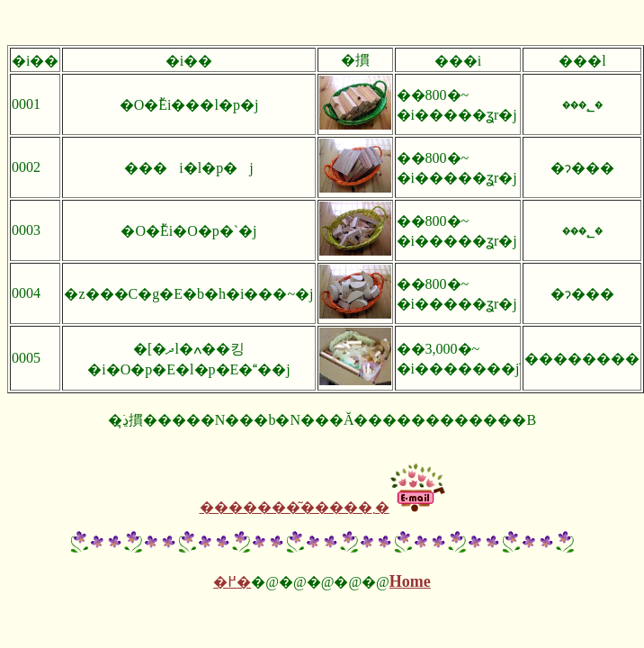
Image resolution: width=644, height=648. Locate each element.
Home (410, 581)
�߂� (232, 582)
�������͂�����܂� (295, 507)
